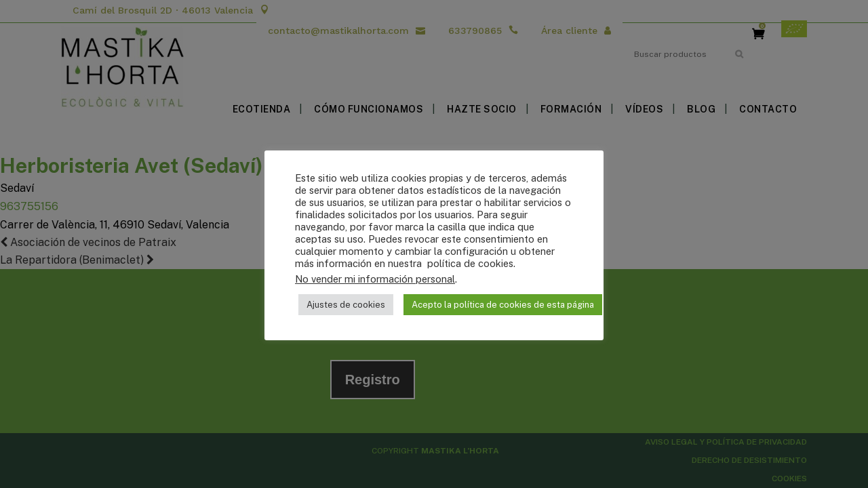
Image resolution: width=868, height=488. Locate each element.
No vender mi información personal (375, 279)
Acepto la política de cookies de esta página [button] (503, 305)
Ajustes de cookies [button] (346, 305)
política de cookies (469, 263)
